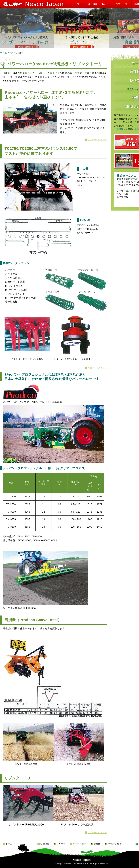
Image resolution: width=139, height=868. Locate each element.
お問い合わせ (114, 844)
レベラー (61, 844)
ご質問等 (119, 129)
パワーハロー (80, 844)
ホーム (3, 53)
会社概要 (45, 844)
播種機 (97, 844)
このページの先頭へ (97, 140)
